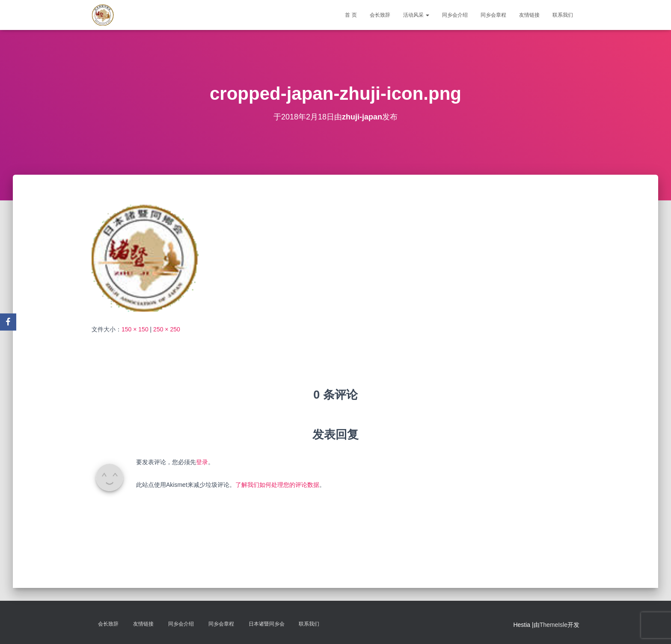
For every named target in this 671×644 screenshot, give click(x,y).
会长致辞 (380, 15)
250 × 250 (167, 329)
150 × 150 (135, 329)
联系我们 (563, 15)
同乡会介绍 (455, 15)
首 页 (351, 15)
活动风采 (416, 15)
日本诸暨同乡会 (267, 624)
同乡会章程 (493, 15)
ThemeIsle (554, 625)
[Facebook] (8, 322)
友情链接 (529, 15)
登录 (202, 462)
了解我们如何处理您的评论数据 (277, 485)
